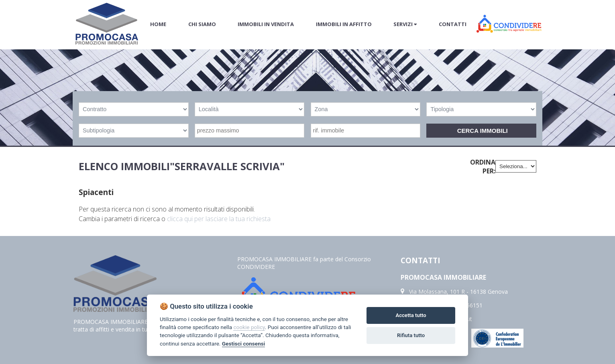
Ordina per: (483, 167)
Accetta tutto (411, 315)
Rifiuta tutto (411, 335)
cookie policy (249, 327)
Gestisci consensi (243, 344)
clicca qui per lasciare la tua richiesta (219, 219)
